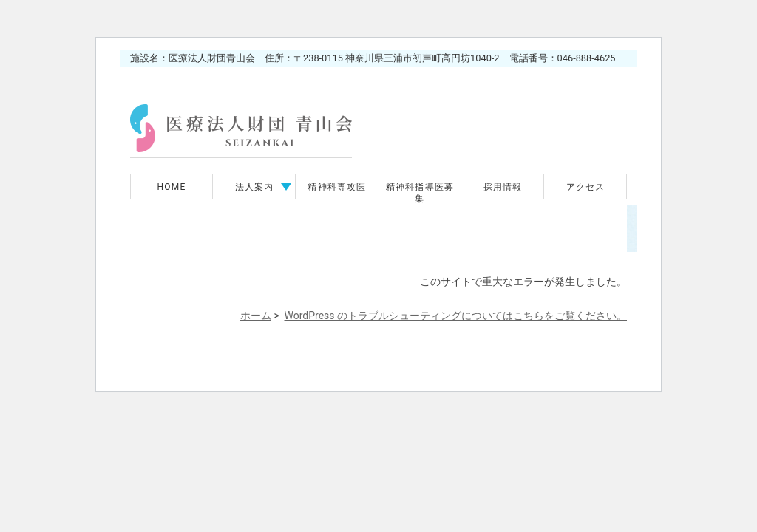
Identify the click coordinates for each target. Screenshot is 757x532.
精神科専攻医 (337, 187)
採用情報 (503, 187)
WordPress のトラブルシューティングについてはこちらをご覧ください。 (456, 316)
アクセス (586, 187)
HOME (172, 187)
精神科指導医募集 (420, 193)
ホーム (256, 316)
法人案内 (255, 187)
